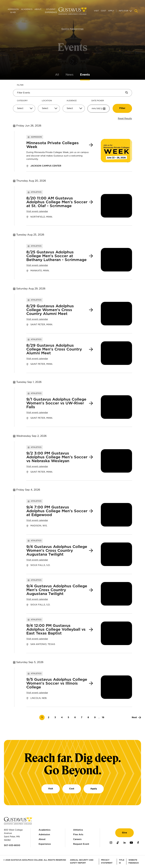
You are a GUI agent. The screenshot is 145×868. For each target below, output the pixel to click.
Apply (111, 11)
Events (85, 75)
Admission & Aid (13, 11)
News (70, 75)
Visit (96, 11)
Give (124, 833)
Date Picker (98, 101)
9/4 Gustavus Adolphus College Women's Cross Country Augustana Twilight (57, 551)
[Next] (136, 717)
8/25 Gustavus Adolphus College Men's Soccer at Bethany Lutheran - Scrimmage (56, 256)
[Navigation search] (136, 11)
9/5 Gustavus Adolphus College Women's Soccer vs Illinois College (57, 683)
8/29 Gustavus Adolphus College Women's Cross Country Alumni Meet (50, 310)
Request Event (81, 844)
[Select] (24, 109)
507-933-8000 (12, 845)
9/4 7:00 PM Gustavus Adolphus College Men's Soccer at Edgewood (57, 511)
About (38, 9)
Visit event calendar (37, 211)
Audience (72, 101)
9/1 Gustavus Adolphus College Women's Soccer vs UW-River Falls (56, 403)
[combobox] (24, 109)
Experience (45, 844)
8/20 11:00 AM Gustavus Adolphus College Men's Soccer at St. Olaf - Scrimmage (57, 202)
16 (104, 718)
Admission (44, 835)
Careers (77, 839)
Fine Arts (78, 835)
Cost (103, 11)
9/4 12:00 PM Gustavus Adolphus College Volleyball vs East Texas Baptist (56, 630)
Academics (27, 9)
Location (47, 101)
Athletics (78, 830)
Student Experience (51, 11)
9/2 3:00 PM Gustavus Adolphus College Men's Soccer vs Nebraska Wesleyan (57, 457)
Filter (20, 85)
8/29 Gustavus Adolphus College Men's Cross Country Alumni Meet (54, 349)
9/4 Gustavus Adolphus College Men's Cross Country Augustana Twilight (57, 590)
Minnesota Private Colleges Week (53, 145)
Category (22, 101)
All (57, 75)
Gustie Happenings (73, 25)
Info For (124, 11)
